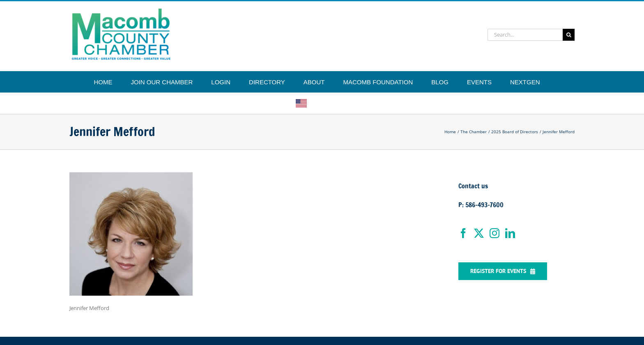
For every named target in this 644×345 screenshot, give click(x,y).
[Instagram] (494, 233)
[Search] (569, 35)
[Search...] (525, 35)
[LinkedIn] (510, 233)
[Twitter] (479, 233)
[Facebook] (463, 233)
